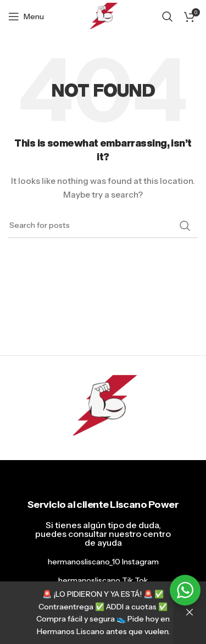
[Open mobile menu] (26, 16)
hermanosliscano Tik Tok (103, 580)
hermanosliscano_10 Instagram (103, 562)
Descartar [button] (190, 613)
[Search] (168, 16)
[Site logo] (103, 16)
